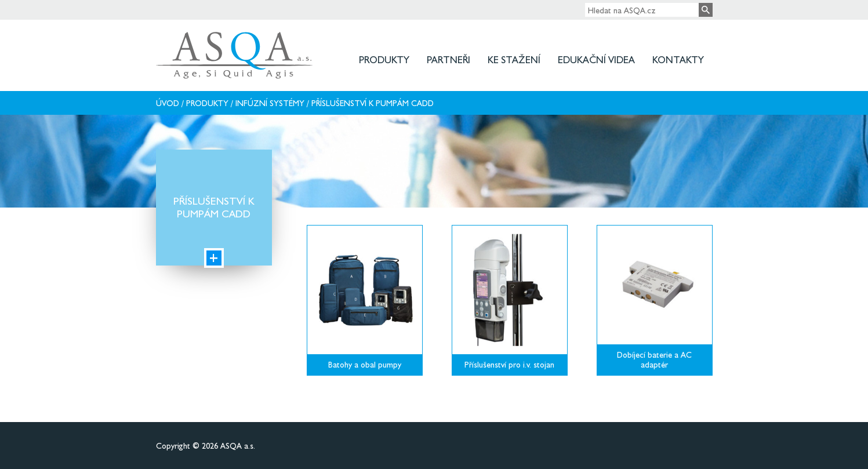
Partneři (448, 59)
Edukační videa (596, 59)
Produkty (384, 59)
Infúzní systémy (270, 103)
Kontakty (678, 59)
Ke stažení (514, 59)
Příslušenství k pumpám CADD (373, 103)
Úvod (168, 103)
